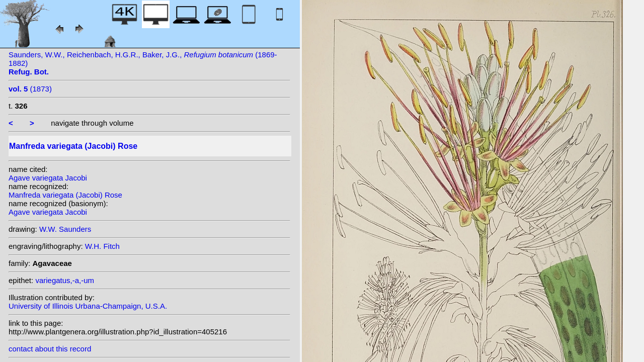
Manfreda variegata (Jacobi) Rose (65, 195)
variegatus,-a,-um (65, 280)
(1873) (30, 89)
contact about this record (50, 349)
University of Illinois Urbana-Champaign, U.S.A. (88, 306)
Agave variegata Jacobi (48, 178)
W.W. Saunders (65, 229)
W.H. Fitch (102, 246)
